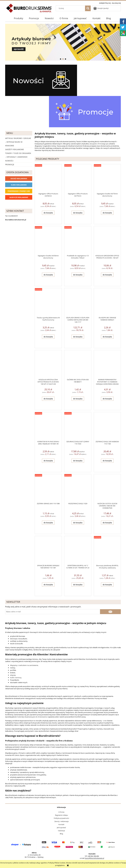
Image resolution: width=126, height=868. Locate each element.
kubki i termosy (16, 678)
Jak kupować (61, 828)
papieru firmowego (99, 144)
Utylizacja (61, 831)
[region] (63, 42)
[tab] (61, 59)
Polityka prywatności (61, 818)
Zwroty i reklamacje (61, 821)
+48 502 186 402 (93, 856)
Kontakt (61, 824)
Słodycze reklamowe (19, 197)
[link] (63, 42)
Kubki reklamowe (19, 185)
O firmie (61, 812)
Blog (61, 834)
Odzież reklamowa (19, 179)
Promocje (10, 165)
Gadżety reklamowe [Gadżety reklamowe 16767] (15, 149)
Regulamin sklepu (61, 815)
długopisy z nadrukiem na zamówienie (24, 665)
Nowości (9, 161)
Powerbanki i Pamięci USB (19, 191)
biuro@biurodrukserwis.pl (95, 858)
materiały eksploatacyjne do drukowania (32, 717)
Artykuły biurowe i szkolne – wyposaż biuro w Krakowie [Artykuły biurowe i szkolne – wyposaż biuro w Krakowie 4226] (18, 142)
